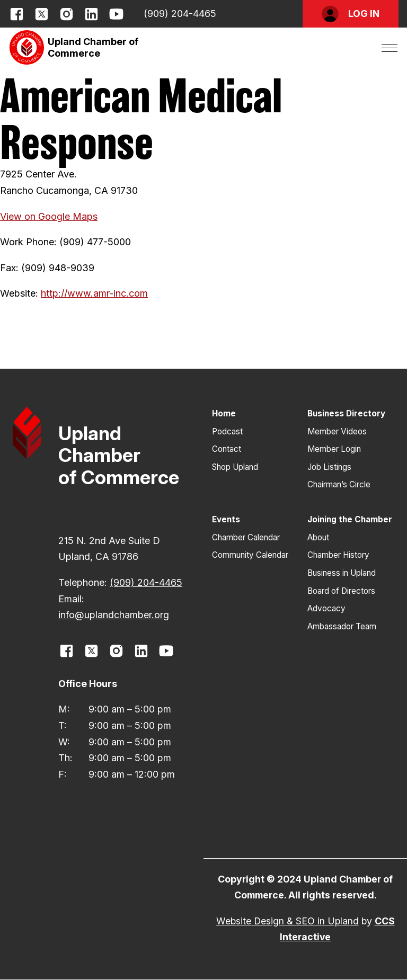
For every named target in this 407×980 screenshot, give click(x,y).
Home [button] (224, 413)
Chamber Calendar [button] (246, 537)
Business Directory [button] (346, 413)
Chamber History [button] (338, 555)
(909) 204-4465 (180, 14)
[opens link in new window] (17, 14)
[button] (351, 14)
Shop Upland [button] (235, 467)
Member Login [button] (334, 449)
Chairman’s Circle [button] (339, 484)
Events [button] (226, 519)
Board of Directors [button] (341, 591)
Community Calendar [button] (250, 555)
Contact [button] (227, 449)
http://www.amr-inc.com (94, 293)
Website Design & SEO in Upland (287, 921)
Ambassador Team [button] (342, 626)
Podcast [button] (227, 431)
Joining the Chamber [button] (350, 519)
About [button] (318, 537)
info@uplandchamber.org (114, 615)
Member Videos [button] (337, 431)
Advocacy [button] (326, 608)
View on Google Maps (49, 216)
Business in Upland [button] (342, 573)
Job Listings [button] (329, 467)
